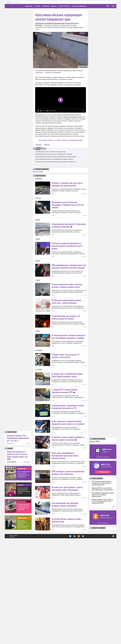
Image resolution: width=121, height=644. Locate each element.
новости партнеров (42, 169)
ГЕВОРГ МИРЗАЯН (12, 558)
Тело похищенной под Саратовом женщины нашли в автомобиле (65, 600)
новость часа (12, 528)
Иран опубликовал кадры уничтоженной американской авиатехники (56, 157)
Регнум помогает (85, 6)
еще (113, 602)
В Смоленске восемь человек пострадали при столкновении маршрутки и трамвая (68, 368)
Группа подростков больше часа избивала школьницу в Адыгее (54, 159)
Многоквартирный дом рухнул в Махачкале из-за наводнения (24, 570)
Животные (47, 145)
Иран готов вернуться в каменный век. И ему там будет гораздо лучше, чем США (17, 551)
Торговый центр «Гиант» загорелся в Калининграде (50, 152)
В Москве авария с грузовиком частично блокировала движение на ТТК (68, 470)
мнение (10, 544)
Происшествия (22, 564)
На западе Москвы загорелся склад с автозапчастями (67, 616)
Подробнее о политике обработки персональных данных (86, 631)
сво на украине (97, 574)
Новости (34, 6)
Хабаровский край (58, 23)
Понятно (109, 631)
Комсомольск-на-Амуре (43, 23)
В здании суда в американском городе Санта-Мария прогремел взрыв (67, 423)
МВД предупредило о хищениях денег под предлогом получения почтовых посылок (69, 282)
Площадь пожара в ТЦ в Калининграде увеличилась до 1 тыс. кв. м (18, 533)
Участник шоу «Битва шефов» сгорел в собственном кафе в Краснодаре (67, 568)
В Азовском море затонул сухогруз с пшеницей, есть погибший (23, 603)
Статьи (43, 6)
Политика (20, 581)
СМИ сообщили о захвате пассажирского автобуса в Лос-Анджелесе (68, 552)
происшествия (41, 176)
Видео (59, 6)
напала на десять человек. (44, 128)
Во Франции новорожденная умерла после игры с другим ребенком (66, 333)
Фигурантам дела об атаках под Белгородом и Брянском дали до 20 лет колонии (68, 205)
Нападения (39, 145)
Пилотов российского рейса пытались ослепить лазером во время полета (67, 301)
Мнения (51, 6)
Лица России (70, 6)
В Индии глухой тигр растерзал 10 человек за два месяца (65, 403)
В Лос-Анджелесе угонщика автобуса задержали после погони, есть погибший (68, 486)
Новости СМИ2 (38, 172)
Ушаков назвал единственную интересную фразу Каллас (24, 586)
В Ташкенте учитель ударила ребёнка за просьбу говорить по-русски (68, 502)
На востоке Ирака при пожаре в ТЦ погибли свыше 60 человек (66, 349)
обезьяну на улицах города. (73, 117)
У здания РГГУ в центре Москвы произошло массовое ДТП (64, 439)
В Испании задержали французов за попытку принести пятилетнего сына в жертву (67, 262)
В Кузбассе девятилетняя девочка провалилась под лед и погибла (23, 620)
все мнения (27, 558)
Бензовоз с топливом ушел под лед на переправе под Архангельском (67, 184)
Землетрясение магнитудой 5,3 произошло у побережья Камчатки (69, 225)
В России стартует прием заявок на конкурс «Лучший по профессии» (55, 162)
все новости (10, 539)
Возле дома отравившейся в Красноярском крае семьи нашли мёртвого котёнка (65, 535)
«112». (37, 29)
